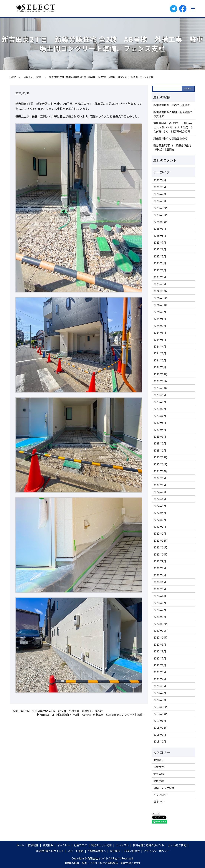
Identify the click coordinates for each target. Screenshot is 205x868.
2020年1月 (160, 700)
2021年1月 (160, 617)
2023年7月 (160, 409)
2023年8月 (160, 402)
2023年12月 (161, 374)
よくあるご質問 (177, 845)
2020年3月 (160, 686)
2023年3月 (160, 437)
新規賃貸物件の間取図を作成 (170, 138)
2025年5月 (160, 256)
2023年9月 (160, 395)
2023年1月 (160, 450)
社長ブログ (160, 795)
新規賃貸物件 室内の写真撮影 (172, 105)
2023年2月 (160, 443)
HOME (13, 77)
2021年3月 (160, 603)
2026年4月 (160, 180)
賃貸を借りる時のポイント (148, 845)
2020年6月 (160, 665)
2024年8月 (160, 319)
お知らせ (159, 760)
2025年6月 (160, 249)
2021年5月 (160, 589)
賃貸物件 (159, 802)
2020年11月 (161, 631)
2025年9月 (160, 229)
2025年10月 (161, 222)
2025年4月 (160, 263)
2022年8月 (160, 485)
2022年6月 (160, 499)
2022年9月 (160, 478)
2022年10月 (161, 471)
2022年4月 (160, 513)
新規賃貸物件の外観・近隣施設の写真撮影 (173, 114)
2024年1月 (160, 367)
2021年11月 (161, 547)
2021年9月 (160, 561)
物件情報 (159, 781)
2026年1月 (160, 201)
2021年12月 (161, 540)
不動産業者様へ (97, 851)
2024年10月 (161, 305)
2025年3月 (160, 270)
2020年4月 (160, 679)
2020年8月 (160, 651)
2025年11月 (161, 215)
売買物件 (159, 767)
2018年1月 (160, 741)
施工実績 (159, 774)
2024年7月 (160, 326)
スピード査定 (76, 851)
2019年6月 (160, 721)
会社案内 (115, 851)
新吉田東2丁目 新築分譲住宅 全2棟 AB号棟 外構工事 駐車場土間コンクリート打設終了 (91, 715)
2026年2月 (160, 194)
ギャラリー (64, 845)
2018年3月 (160, 735)
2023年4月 (160, 430)
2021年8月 (160, 568)
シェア (156, 813)
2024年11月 (161, 298)
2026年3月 (160, 187)
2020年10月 (161, 637)
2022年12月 (161, 457)
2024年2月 (160, 360)
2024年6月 (160, 333)
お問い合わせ (132, 851)
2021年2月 (160, 610)
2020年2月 (160, 693)
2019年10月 (161, 714)
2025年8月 (160, 236)
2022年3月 (160, 520)
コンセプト (122, 845)
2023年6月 (160, 416)
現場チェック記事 (33, 77)
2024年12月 (161, 291)
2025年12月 (161, 208)
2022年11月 (161, 464)
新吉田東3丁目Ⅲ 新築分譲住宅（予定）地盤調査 (172, 147)
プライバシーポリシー (157, 851)
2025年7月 (160, 242)
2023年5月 (160, 423)
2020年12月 (161, 624)
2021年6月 (160, 582)
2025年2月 (160, 277)
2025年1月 (160, 284)
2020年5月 (160, 672)
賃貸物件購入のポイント (50, 851)
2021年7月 (160, 575)
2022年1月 (160, 533)
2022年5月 (160, 506)
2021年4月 (160, 596)
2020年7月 (160, 658)
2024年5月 (160, 340)
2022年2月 (160, 527)
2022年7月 (160, 492)
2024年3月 (160, 353)
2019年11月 (161, 707)
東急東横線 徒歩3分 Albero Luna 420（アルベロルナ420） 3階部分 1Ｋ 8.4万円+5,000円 (173, 127)
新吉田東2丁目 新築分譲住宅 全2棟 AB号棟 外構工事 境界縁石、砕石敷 (58, 711)
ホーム (20, 845)
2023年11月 (161, 381)
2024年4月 (160, 346)
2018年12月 (161, 728)
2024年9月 (160, 312)
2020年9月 (160, 644)
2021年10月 (161, 554)
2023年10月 (161, 388)
